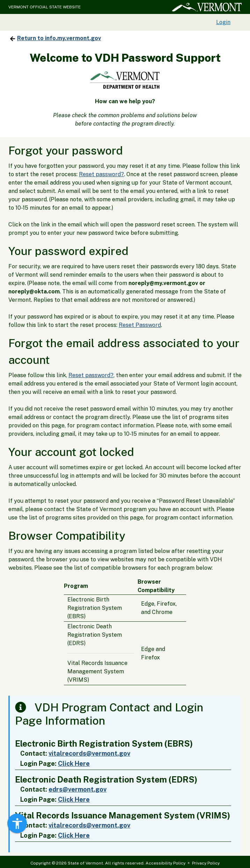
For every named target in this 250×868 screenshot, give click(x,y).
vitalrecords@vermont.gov (89, 753)
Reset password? (101, 174)
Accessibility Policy (166, 863)
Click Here (74, 764)
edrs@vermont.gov (78, 789)
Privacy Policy (206, 863)
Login (223, 22)
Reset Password (140, 325)
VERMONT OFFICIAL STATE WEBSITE (45, 7)
